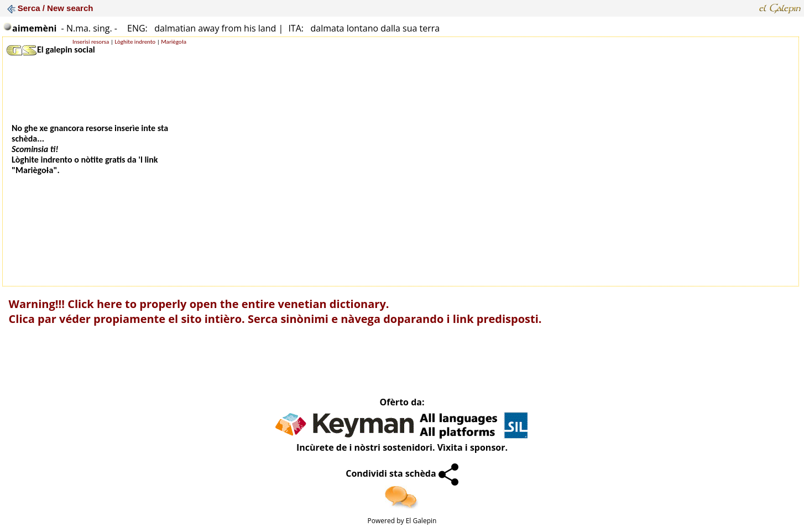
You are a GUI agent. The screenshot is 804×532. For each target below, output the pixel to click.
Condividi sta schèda (402, 473)
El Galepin (421, 521)
